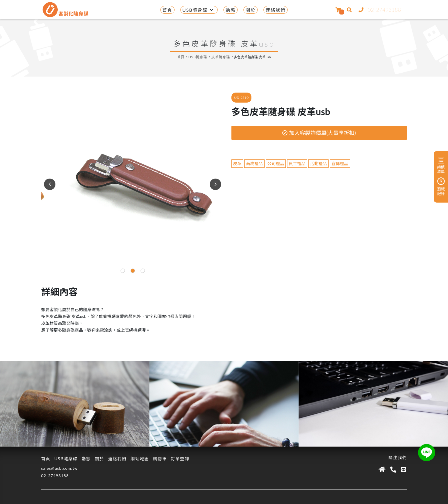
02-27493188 (379, 10)
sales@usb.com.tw (59, 468)
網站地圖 (140, 459)
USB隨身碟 (199, 10)
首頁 (167, 10)
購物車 (160, 459)
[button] (123, 271)
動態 (230, 10)
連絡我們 (275, 10)
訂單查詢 (180, 459)
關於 (250, 10)
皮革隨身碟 (221, 57)
